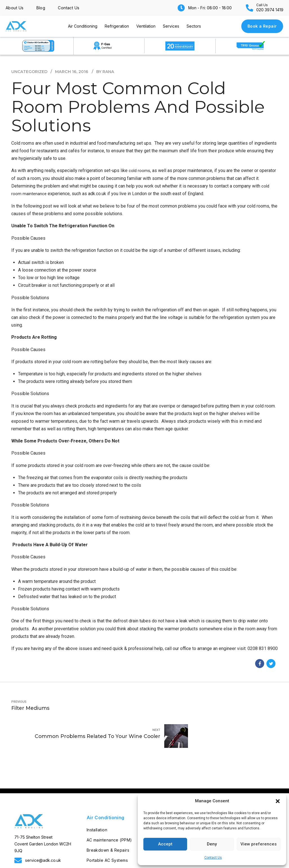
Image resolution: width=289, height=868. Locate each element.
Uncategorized (30, 72)
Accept (165, 844)
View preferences (259, 844)
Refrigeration (117, 26)
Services (171, 26)
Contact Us (213, 858)
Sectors (194, 26)
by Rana (106, 72)
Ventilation (146, 26)
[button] (278, 801)
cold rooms (140, 170)
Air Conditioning (83, 26)
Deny (212, 844)
